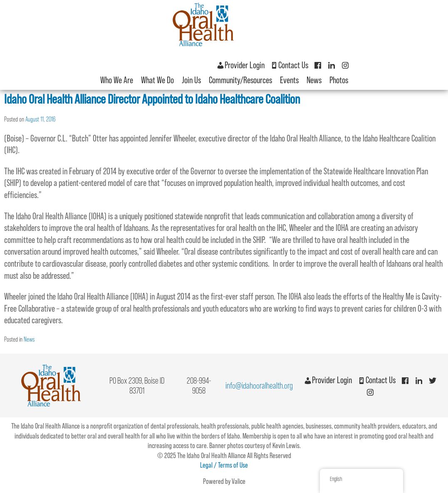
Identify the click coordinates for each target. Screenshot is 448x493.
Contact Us (289, 65)
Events (289, 80)
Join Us (191, 80)
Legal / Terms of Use (224, 465)
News (314, 80)
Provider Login (240, 65)
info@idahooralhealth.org (259, 385)
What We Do (157, 80)
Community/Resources (240, 80)
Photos (339, 80)
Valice (239, 481)
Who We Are (117, 80)
